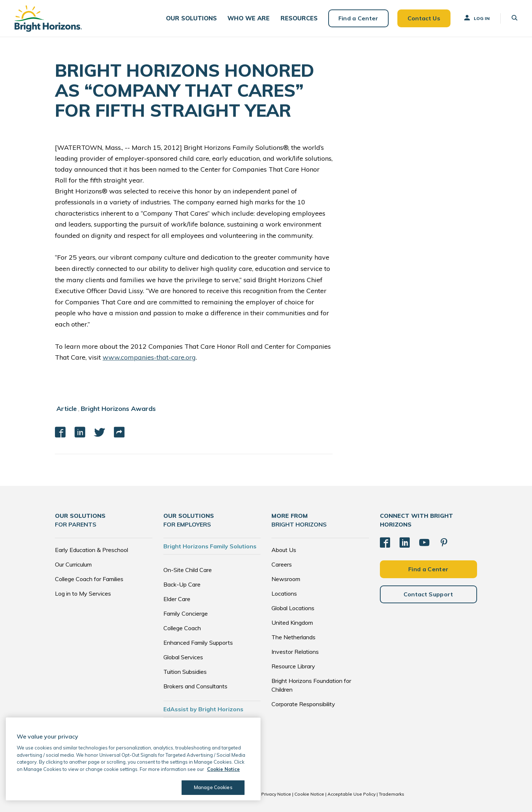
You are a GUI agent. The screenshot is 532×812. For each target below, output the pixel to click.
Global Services (183, 657)
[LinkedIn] (405, 542)
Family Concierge (186, 613)
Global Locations (293, 608)
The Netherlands (293, 637)
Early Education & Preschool (92, 549)
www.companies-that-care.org (149, 357)
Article (67, 409)
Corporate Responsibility (303, 704)
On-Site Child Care (188, 569)
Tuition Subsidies (185, 671)
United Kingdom (292, 622)
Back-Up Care (182, 584)
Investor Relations (295, 651)
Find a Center (358, 18)
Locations (284, 593)
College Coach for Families (89, 579)
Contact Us (424, 18)
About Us (284, 549)
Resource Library (293, 666)
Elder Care (177, 599)
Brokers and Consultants (195, 686)
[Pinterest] (444, 542)
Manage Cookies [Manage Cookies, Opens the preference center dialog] (213, 787)
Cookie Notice (309, 794)
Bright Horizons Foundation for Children (311, 685)
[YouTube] (424, 542)
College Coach (182, 628)
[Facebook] (385, 542)
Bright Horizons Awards (118, 409)
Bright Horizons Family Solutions (210, 546)
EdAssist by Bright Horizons (203, 709)
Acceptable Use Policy (352, 794)
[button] (193, 18)
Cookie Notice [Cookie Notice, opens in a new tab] (223, 769)
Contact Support (428, 594)
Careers (282, 564)
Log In (476, 18)
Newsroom (286, 579)
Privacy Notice (276, 794)
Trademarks (392, 794)
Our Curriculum (73, 564)
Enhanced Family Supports (198, 642)
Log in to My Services (83, 593)
